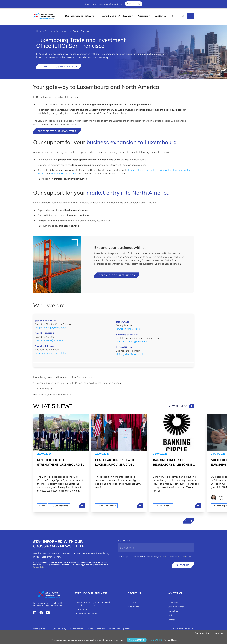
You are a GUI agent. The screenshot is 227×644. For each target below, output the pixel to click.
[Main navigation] (191, 16)
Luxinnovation (165, 170)
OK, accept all (137, 640)
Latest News (174, 602)
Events (127, 16)
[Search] (183, 16)
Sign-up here (124, 540)
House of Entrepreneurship (142, 170)
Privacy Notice (39, 567)
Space (42, 506)
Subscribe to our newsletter (57, 131)
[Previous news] (186, 521)
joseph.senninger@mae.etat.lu (51, 328)
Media (170, 615)
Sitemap (171, 620)
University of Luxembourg (65, 173)
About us (143, 16)
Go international (82, 609)
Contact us (161, 16)
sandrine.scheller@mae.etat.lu (132, 341)
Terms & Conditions (96, 629)
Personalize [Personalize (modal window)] (156, 640)
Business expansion (106, 506)
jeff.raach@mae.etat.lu (128, 329)
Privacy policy (165, 557)
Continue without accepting (210, 633)
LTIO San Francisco (59, 506)
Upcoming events (176, 607)
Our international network (79, 16)
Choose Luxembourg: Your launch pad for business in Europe (92, 604)
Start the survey (134, 4)
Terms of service (181, 557)
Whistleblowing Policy (120, 629)
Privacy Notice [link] (170, 640)
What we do (133, 602)
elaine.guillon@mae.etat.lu (130, 354)
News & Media (109, 16)
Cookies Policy (59, 629)
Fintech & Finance (163, 506)
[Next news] (191, 521)
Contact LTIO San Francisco (59, 67)
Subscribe (183, 565)
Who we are (133, 607)
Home (39, 31)
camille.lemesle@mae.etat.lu (50, 340)
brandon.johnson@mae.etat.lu (51, 353)
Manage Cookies (41, 629)
